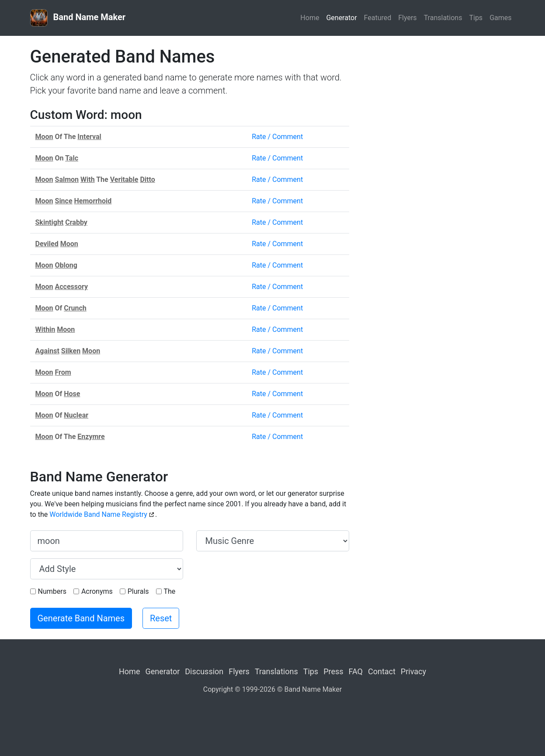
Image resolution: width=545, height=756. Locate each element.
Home (310, 18)
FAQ (356, 671)
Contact (382, 671)
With (88, 179)
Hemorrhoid (93, 201)
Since (64, 201)
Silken (71, 351)
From (63, 372)
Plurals (138, 591)
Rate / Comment (277, 137)
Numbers (52, 591)
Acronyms (97, 591)
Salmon (67, 179)
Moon (44, 137)
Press (333, 671)
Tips (476, 18)
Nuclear (76, 415)
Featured (378, 18)
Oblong (66, 265)
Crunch (75, 308)
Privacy (413, 671)
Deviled (47, 244)
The (170, 591)
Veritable (124, 179)
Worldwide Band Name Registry (98, 514)
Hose (72, 394)
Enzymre (91, 437)
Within (45, 329)
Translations (443, 18)
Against (47, 351)
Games (500, 18)
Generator (341, 18)
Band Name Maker (78, 18)
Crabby (76, 222)
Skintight (50, 222)
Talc (72, 158)
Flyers (407, 18)
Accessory (72, 287)
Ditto (147, 179)
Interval (89, 137)
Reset (161, 618)
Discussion (204, 671)
